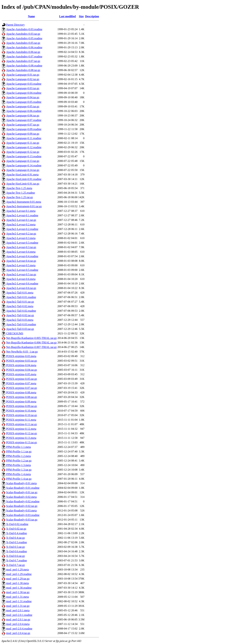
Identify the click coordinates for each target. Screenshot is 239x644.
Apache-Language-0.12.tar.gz (23, 152)
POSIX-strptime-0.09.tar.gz (22, 406)
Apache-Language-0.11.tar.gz (23, 143)
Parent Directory (15, 25)
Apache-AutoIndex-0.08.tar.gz (23, 70)
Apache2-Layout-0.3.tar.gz (21, 247)
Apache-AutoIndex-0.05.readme (24, 38)
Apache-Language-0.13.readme (24, 156)
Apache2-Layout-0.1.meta (21, 211)
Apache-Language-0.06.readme (24, 111)
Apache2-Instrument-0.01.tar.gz (24, 206)
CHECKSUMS (15, 333)
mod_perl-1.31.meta (17, 597)
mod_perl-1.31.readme (19, 601)
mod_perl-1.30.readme (19, 588)
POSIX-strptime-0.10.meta (21, 411)
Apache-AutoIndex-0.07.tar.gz (23, 61)
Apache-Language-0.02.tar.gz (23, 79)
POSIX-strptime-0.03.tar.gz (22, 361)
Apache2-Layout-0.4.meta (21, 252)
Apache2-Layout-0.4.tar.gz (21, 261)
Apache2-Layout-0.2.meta (21, 224)
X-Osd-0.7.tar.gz (15, 565)
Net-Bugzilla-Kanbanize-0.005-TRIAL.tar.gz (31, 338)
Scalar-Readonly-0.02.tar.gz (22, 506)
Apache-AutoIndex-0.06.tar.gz (23, 52)
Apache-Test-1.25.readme (21, 193)
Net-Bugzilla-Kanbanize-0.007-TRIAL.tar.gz (31, 347)
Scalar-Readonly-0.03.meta (21, 511)
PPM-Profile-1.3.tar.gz (19, 470)
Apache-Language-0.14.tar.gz (23, 170)
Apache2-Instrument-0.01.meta (24, 202)
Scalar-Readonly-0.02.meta (21, 497)
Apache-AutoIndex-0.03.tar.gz (23, 34)
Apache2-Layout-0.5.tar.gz (21, 274)
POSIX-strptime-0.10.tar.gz (22, 415)
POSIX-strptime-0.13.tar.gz (22, 442)
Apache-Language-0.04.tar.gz (23, 97)
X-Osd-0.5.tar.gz (15, 547)
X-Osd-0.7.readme (17, 560)
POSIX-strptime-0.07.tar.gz (22, 388)
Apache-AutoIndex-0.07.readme (24, 56)
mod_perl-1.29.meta (17, 570)
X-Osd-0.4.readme (17, 533)
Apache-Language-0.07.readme (24, 120)
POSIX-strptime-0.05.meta (21, 374)
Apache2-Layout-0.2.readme (22, 229)
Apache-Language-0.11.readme (24, 138)
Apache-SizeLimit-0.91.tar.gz (23, 184)
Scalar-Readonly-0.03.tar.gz (22, 520)
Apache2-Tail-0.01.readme (21, 297)
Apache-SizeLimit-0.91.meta (22, 175)
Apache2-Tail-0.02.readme (21, 311)
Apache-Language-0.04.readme (24, 93)
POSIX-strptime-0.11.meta (21, 420)
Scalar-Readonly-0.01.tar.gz (22, 492)
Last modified (67, 16)
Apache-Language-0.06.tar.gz (23, 116)
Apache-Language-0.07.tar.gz (23, 125)
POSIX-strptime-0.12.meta (21, 429)
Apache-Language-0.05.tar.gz (23, 106)
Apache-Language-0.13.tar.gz (23, 161)
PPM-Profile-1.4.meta (18, 474)
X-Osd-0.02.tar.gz (16, 529)
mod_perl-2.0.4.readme (19, 629)
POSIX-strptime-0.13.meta (21, 438)
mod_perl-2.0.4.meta (18, 624)
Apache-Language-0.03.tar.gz (23, 88)
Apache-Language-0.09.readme (24, 129)
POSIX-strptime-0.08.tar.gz (22, 397)
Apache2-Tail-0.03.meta (20, 320)
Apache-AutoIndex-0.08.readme (24, 66)
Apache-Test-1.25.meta (19, 188)
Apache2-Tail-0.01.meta (20, 293)
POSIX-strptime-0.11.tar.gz (22, 424)
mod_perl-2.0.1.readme (19, 615)
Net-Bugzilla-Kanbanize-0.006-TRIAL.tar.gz (31, 343)
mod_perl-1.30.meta (17, 583)
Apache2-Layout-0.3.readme (22, 243)
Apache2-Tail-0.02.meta (20, 306)
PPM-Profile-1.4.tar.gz (19, 479)
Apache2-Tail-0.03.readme (21, 324)
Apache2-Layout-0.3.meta (21, 238)
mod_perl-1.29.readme (19, 574)
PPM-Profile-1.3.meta (18, 465)
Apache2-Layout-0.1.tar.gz (21, 220)
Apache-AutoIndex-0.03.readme (24, 29)
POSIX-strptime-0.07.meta (21, 383)
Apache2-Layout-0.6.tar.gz (21, 288)
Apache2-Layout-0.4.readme (22, 256)
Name (31, 16)
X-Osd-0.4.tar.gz (15, 538)
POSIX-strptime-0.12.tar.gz (22, 433)
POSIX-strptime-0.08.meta (21, 392)
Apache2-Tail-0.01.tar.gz (20, 302)
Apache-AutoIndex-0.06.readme (24, 47)
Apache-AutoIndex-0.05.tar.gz (23, 43)
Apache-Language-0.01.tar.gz (23, 75)
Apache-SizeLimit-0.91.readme (24, 179)
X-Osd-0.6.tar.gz (15, 556)
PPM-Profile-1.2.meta (18, 456)
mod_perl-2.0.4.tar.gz (18, 633)
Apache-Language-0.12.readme (24, 147)
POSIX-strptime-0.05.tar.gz (22, 379)
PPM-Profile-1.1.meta (18, 447)
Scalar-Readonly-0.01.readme (23, 488)
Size (81, 16)
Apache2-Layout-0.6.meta (21, 279)
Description (92, 16)
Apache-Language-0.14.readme (24, 165)
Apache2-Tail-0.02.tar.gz (20, 315)
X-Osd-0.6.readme (17, 551)
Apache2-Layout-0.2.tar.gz (21, 234)
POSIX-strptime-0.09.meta (21, 402)
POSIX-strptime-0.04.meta (21, 365)
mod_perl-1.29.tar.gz (18, 579)
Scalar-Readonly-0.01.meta (21, 483)
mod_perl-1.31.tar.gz (18, 606)
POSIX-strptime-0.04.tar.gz (22, 370)
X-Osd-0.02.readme (17, 524)
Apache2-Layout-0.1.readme (22, 215)
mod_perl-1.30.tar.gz (18, 592)
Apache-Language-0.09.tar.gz (23, 134)
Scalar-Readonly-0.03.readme (23, 515)
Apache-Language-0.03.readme (24, 84)
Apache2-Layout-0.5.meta (21, 265)
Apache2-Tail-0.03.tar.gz (20, 329)
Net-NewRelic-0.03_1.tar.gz (22, 352)
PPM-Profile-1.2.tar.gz (19, 461)
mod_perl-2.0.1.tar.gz (18, 619)
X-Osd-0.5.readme (17, 542)
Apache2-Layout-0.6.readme (22, 283)
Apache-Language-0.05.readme (24, 102)
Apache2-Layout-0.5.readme (22, 270)
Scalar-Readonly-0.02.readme (23, 501)
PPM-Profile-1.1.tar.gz (19, 451)
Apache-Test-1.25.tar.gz (19, 197)
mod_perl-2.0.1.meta (18, 610)
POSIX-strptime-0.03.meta (21, 356)
